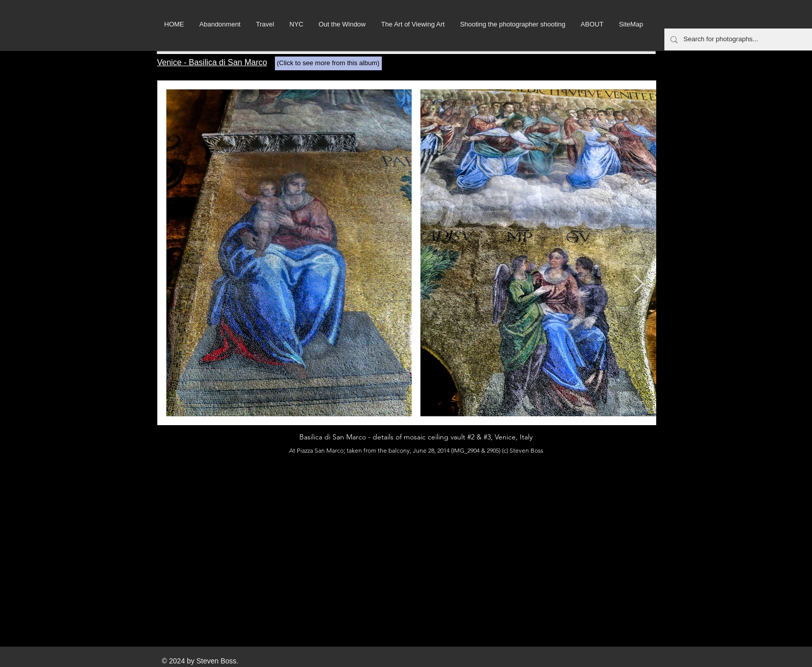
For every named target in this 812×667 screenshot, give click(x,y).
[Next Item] (639, 284)
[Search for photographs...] (740, 39)
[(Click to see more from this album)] (328, 63)
